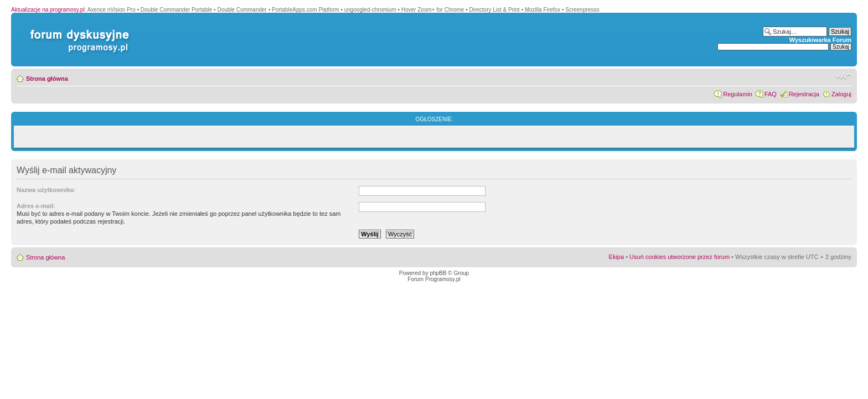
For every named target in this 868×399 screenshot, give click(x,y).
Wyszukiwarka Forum (820, 40)
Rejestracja (804, 94)
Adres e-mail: (36, 206)
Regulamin (738, 94)
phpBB (438, 273)
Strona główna (47, 79)
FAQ (771, 94)
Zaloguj (841, 94)
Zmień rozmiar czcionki (843, 76)
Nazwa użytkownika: (46, 190)
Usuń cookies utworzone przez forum (680, 257)
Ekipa (617, 257)
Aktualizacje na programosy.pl (48, 10)
